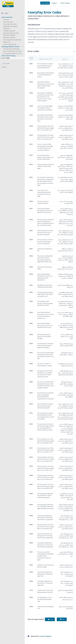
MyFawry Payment (9, 37)
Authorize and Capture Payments (10, 27)
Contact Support (45, 636)
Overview (6, 20)
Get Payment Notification (11, 49)
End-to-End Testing (8, 56)
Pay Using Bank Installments (12, 40)
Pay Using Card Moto (10, 24)
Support (4, 67)
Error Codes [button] (33, 51)
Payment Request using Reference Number (11, 34)
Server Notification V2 (12, 51)
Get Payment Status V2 (13, 53)
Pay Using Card (8, 22)
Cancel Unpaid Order (10, 44)
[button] (12, 17)
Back (5, 13)
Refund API (7, 42)
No (62, 619)
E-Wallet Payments (9, 31)
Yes (50, 619)
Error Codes (6, 58)
